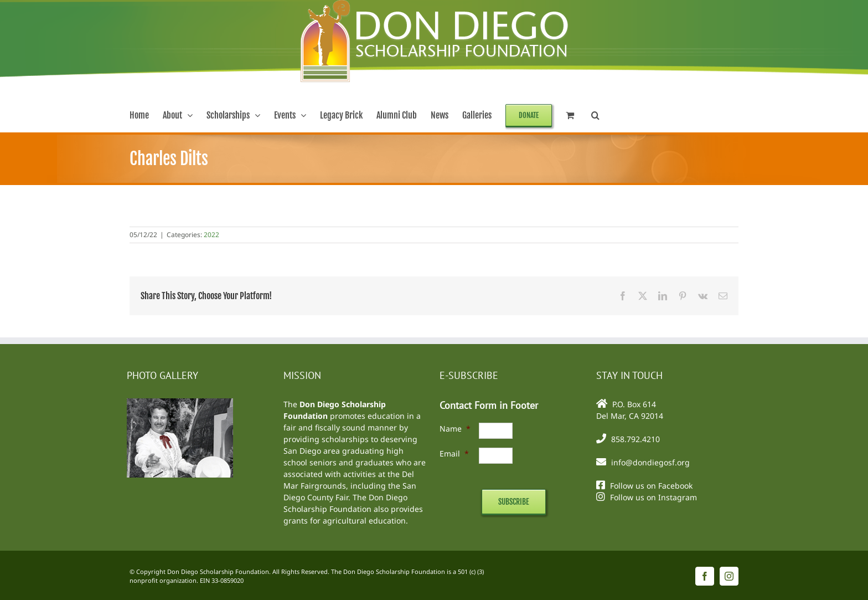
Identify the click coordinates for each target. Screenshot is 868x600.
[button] (595, 115)
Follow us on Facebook (651, 486)
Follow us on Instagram (653, 497)
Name (455, 429)
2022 (211, 235)
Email (454, 453)
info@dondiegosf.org (650, 462)
